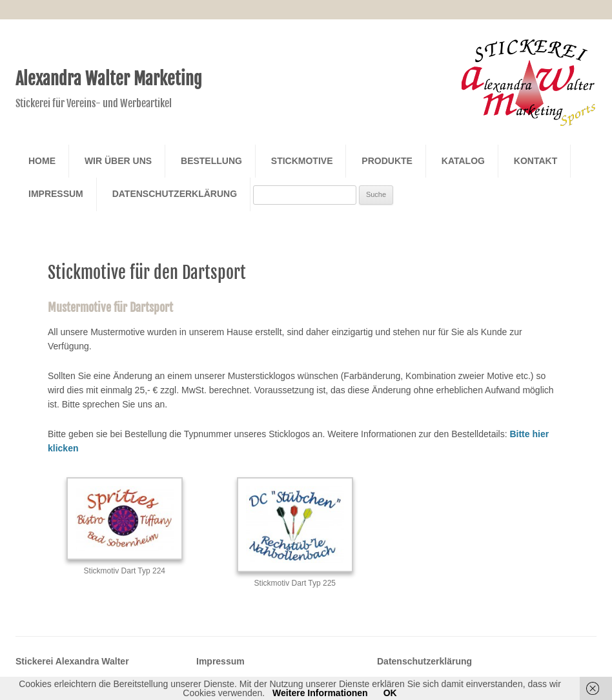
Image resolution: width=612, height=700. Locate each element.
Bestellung (211, 161)
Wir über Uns (118, 161)
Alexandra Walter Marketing (109, 79)
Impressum (56, 194)
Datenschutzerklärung (175, 194)
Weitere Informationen (320, 693)
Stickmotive (302, 161)
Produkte (387, 161)
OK (390, 693)
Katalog (463, 161)
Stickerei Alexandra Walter (72, 661)
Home (42, 161)
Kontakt (535, 161)
